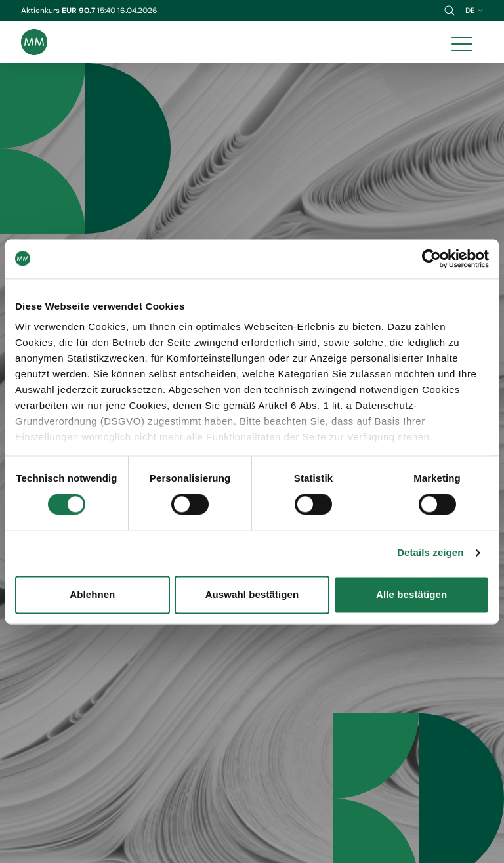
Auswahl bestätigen (252, 594)
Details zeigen (430, 553)
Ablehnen (92, 594)
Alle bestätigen (411, 594)
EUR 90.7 (79, 11)
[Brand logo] (34, 42)
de (474, 11)
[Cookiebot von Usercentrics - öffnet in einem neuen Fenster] (431, 259)
